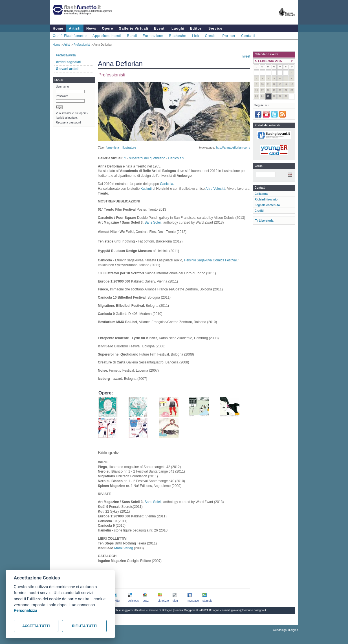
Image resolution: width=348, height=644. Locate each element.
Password (62, 96)
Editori (196, 28)
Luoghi (178, 28)
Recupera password (68, 123)
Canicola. (167, 184)
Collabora (261, 194)
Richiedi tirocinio (266, 199)
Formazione (153, 36)
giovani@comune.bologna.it (249, 610)
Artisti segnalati (69, 62)
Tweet (246, 56)
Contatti (248, 36)
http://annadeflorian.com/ (233, 147)
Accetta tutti (36, 626)
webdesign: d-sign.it (286, 630)
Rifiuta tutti (84, 626)
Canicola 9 (176, 158)
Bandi (132, 36)
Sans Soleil (153, 222)
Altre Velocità (215, 189)
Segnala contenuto (267, 205)
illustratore (129, 147)
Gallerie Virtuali (134, 28)
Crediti (211, 36)
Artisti (75, 28)
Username (62, 87)
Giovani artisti (67, 69)
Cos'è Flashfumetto (70, 36)
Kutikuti (146, 189)
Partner (229, 36)
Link (196, 36)
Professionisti (82, 45)
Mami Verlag (124, 548)
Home (58, 28)
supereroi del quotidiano (147, 158)
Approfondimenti (107, 36)
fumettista (112, 147)
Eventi (160, 28)
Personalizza (26, 611)
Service (215, 28)
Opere (107, 28)
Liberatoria (266, 221)
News (91, 28)
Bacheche (178, 36)
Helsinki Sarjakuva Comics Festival (211, 260)
